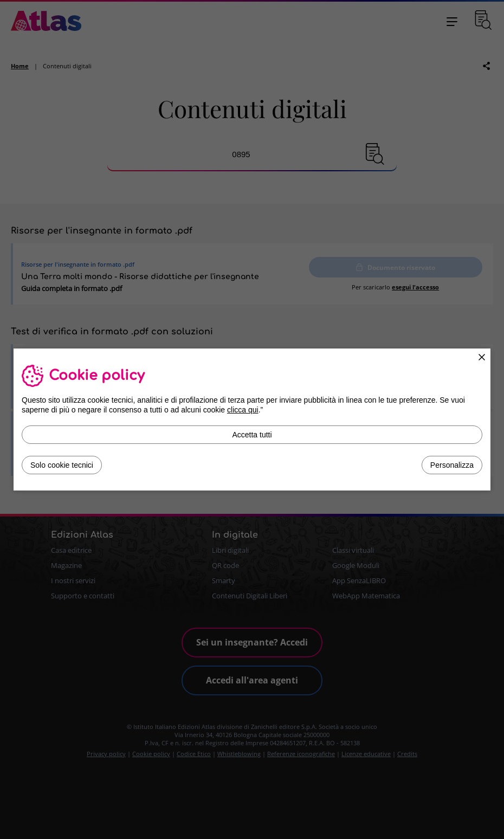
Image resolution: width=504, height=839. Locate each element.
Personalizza (452, 465)
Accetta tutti (252, 435)
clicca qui (243, 410)
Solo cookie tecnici (62, 465)
